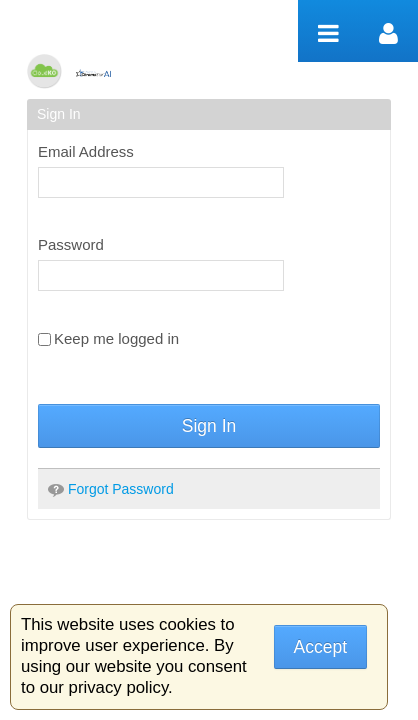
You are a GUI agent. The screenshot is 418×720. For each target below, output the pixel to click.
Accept (321, 647)
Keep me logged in (108, 338)
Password (71, 244)
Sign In (209, 426)
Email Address (86, 151)
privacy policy (118, 687)
